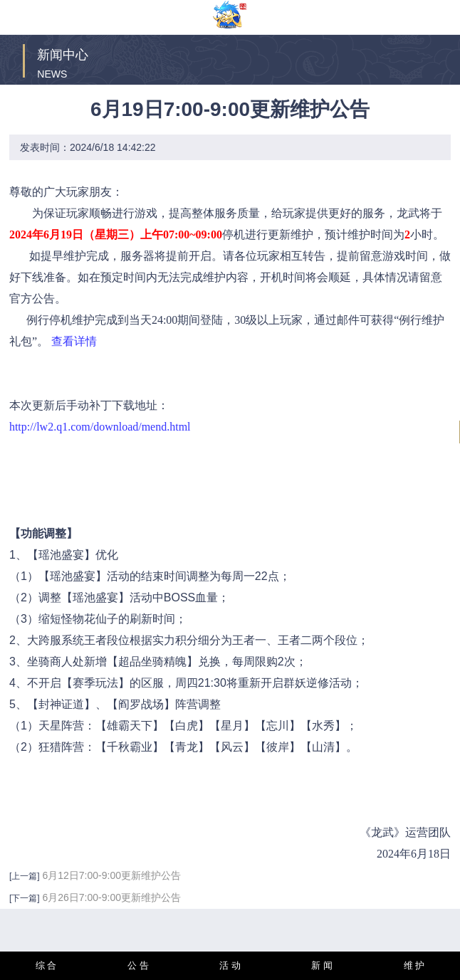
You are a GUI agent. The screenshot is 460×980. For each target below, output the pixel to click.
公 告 (138, 965)
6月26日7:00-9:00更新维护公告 (111, 897)
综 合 (46, 965)
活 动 (230, 965)
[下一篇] (25, 898)
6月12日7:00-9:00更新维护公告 (111, 875)
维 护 (414, 965)
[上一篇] (25, 876)
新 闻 (322, 965)
